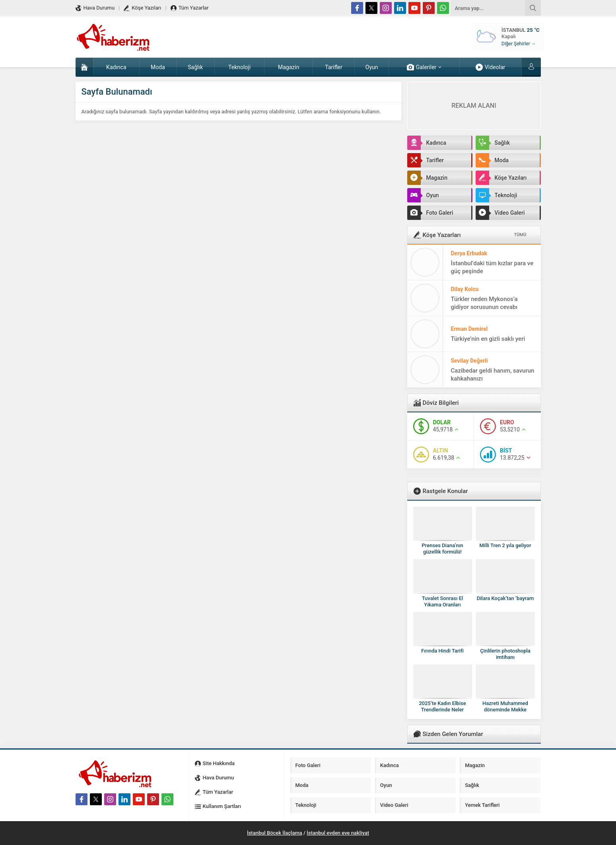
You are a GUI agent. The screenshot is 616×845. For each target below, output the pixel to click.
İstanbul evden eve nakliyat (338, 833)
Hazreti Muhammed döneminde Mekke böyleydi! (505, 710)
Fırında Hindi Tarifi (442, 651)
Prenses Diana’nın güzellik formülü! (443, 549)
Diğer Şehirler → (519, 44)
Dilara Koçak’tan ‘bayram (505, 598)
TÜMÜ (520, 235)
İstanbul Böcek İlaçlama (275, 833)
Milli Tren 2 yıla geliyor (505, 545)
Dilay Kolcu (465, 289)
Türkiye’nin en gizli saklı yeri (488, 339)
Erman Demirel (469, 329)
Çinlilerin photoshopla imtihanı (505, 654)
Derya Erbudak (469, 253)
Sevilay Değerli (469, 361)
